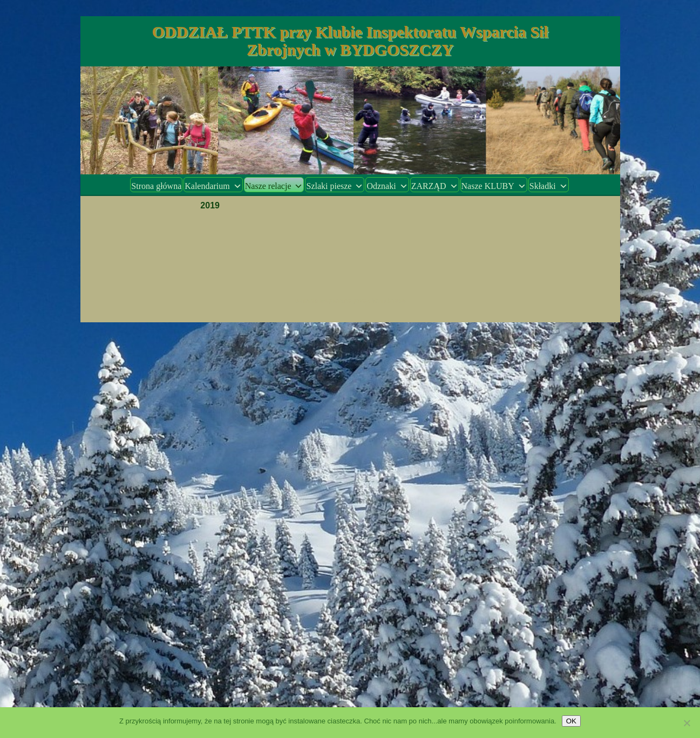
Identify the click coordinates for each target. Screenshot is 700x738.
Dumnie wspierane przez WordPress (350, 301)
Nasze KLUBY (494, 186)
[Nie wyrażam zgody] (687, 723)
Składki (549, 186)
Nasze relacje (274, 186)
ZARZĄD (435, 186)
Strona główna (156, 186)
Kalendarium (213, 186)
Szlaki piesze (335, 186)
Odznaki (387, 186)
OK (571, 721)
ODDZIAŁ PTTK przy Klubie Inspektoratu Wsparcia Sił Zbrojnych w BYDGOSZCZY (350, 40)
